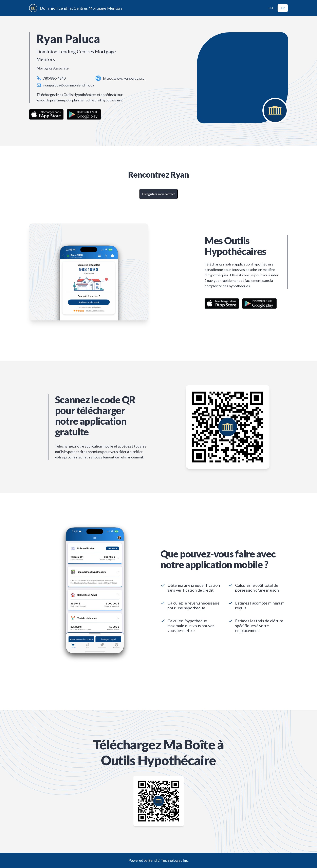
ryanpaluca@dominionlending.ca (68, 85)
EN (271, 8)
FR (283, 8)
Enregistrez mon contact (158, 194)
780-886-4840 (54, 78)
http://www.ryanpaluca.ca (124, 78)
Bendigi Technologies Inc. (168, 860)
